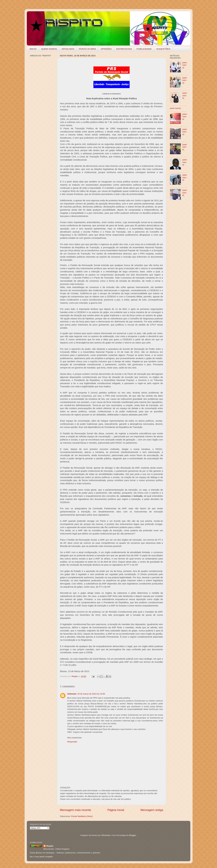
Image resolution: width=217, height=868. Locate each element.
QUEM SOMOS (49, 49)
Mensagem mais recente (76, 810)
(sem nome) (185, 65)
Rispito (50, 846)
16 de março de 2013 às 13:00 (91, 694)
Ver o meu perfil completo (41, 857)
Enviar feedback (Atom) (82, 816)
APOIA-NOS (68, 49)
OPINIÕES (106, 49)
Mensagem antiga (152, 810)
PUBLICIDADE (144, 49)
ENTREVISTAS (124, 49)
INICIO (33, 49)
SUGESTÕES (163, 49)
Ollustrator (106, 835)
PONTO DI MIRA (87, 49)
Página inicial (116, 810)
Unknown (72, 694)
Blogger (133, 835)
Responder (72, 742)
